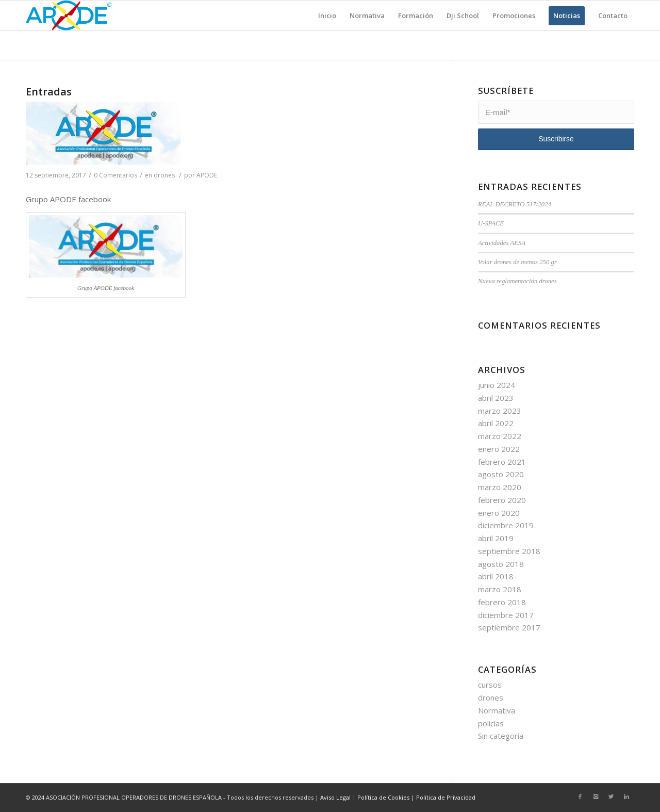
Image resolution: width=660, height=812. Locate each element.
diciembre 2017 (506, 615)
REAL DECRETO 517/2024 (515, 204)
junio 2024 (497, 385)
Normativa (497, 710)
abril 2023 (496, 398)
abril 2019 (496, 538)
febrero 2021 (502, 462)
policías (491, 723)
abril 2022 (496, 423)
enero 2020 (499, 513)
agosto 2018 (501, 564)
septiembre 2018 (509, 551)
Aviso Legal (335, 797)
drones (164, 175)
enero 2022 (499, 449)
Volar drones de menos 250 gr (517, 262)
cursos (490, 685)
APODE (207, 175)
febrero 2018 (502, 602)
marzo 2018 (500, 589)
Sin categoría (501, 736)
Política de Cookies (383, 797)
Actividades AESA (502, 243)
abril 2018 (496, 576)
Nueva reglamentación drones (517, 281)
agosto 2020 (501, 474)
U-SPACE (491, 223)
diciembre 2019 (506, 525)
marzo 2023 (500, 411)
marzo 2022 (500, 436)
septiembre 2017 (509, 627)
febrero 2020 (502, 500)
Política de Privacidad (446, 797)
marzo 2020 (500, 487)
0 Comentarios (115, 175)
